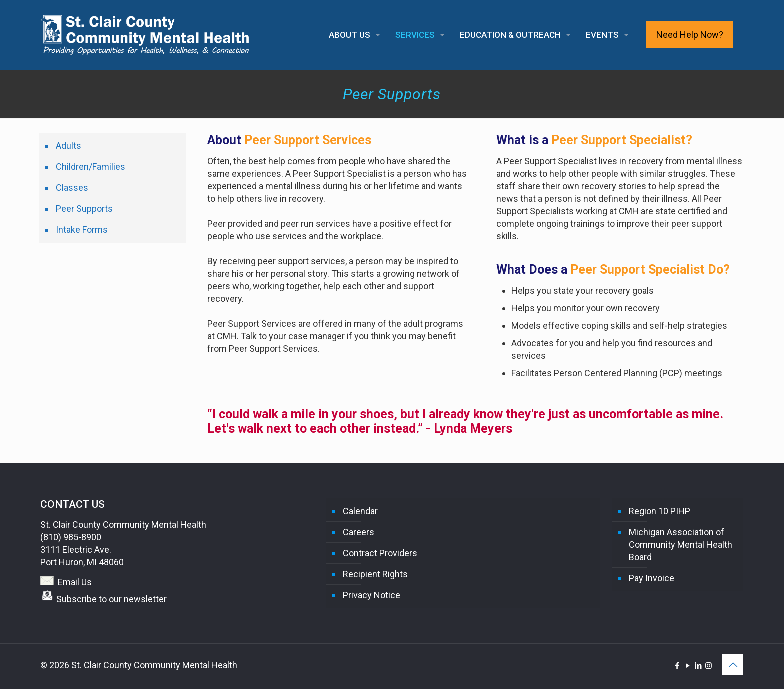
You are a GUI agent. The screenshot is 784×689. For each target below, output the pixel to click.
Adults (69, 146)
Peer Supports (84, 209)
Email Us (75, 582)
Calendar (360, 511)
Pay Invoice (652, 578)
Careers (359, 532)
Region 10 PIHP (660, 511)
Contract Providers (380, 553)
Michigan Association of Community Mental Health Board (681, 545)
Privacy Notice (372, 595)
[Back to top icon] (733, 665)
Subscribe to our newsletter (112, 599)
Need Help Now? (690, 35)
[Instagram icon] (709, 666)
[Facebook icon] (677, 666)
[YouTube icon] (688, 666)
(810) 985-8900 (71, 537)
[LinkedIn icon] (698, 666)
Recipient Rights (375, 574)
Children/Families (91, 167)
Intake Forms (82, 230)
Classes (72, 188)
